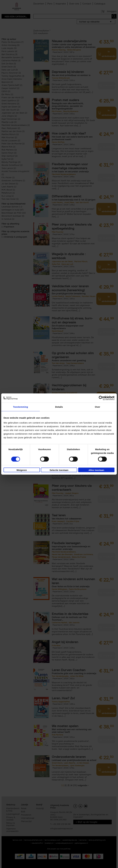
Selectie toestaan (59, 470)
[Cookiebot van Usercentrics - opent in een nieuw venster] (101, 398)
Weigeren (22, 470)
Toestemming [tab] (21, 407)
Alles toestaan (96, 470)
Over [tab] (97, 407)
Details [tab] (59, 407)
